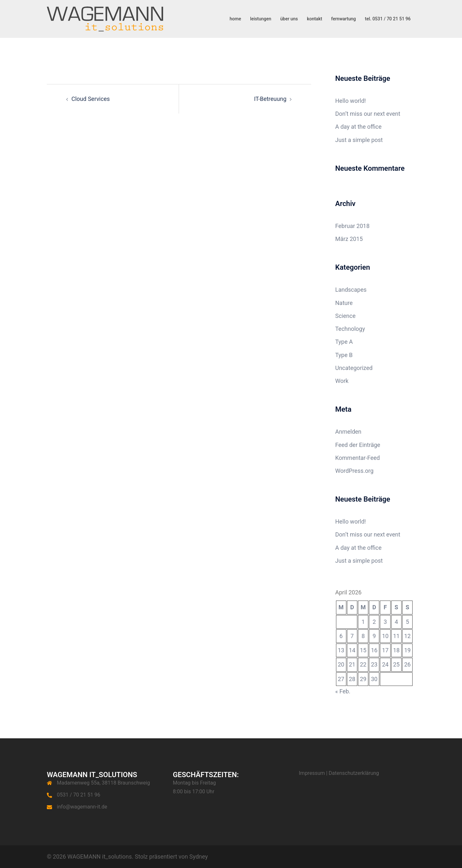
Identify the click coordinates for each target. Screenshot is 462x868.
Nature (344, 303)
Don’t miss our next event (368, 114)
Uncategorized (354, 368)
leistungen (261, 19)
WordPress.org (355, 471)
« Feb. (343, 691)
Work (342, 381)
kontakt (315, 19)
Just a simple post (359, 140)
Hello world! (351, 101)
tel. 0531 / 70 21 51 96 (388, 19)
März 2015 (349, 239)
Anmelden (348, 432)
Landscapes (351, 290)
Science (346, 316)
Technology (350, 329)
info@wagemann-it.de (82, 807)
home (235, 19)
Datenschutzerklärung (354, 773)
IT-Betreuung (270, 99)
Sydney (199, 857)
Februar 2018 (352, 226)
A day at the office (359, 127)
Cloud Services (91, 99)
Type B (344, 355)
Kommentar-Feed (358, 458)
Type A (344, 342)
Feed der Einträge (358, 445)
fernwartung (343, 19)
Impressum (312, 773)
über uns (289, 19)
